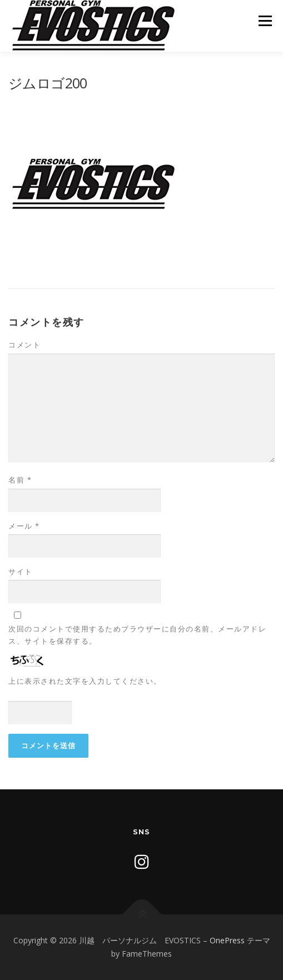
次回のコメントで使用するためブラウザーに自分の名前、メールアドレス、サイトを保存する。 (137, 635)
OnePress (227, 940)
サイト (21, 571)
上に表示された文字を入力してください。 (85, 681)
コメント (24, 345)
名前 (20, 480)
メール (24, 526)
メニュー (265, 21)
